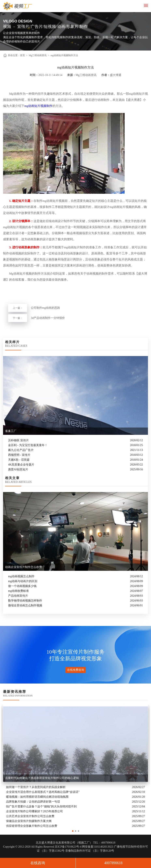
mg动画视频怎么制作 (21, 576)
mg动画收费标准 (18, 591)
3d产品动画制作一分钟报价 (48, 318)
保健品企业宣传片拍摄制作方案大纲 (29, 821)
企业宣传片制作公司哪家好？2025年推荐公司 (34, 812)
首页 (22, 55)
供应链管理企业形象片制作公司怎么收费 (32, 826)
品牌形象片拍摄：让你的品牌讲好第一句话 (33, 802)
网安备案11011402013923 (98, 847)
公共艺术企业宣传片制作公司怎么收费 (30, 816)
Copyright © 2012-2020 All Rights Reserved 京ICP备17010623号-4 (42, 847)
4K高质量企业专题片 (21, 465)
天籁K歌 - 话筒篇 (19, 460)
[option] (75, 766)
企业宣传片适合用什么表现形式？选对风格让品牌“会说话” (43, 792)
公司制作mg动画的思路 (45, 308)
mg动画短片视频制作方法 (64, 55)
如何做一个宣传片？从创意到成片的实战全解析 (36, 787)
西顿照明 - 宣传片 (19, 455)
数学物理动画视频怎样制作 (25, 601)
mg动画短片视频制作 (38, 106)
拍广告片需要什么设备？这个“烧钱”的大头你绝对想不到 (41, 807)
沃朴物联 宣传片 (18, 440)
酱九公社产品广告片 (21, 450)
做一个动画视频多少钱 (22, 586)
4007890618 (113, 863)
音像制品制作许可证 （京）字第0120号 (90, 851)
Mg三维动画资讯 (38, 55)
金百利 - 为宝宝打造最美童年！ (28, 445)
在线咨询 (38, 863)
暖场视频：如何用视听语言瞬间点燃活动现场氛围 (37, 797)
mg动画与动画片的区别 (23, 581)
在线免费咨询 (76, 670)
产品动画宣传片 (18, 596)
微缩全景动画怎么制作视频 (25, 605)
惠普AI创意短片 (18, 469)
